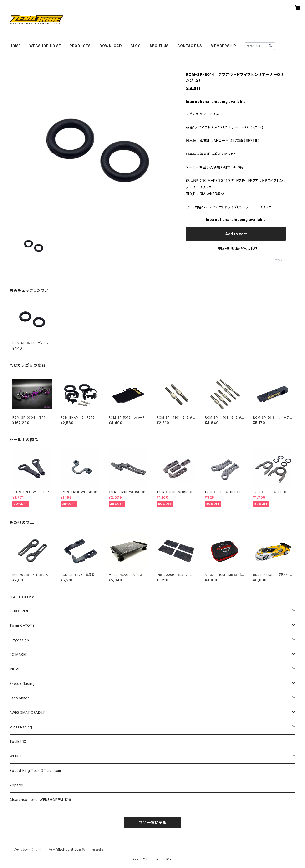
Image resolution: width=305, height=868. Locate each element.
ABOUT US (159, 46)
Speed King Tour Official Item (35, 771)
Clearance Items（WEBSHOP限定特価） (41, 800)
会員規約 (99, 850)
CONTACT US (190, 46)
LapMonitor (19, 698)
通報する (280, 260)
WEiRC (15, 756)
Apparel (16, 785)
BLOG (136, 46)
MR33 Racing (21, 727)
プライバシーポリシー (27, 850)
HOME (15, 46)
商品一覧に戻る (152, 823)
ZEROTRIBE (19, 611)
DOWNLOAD (111, 46)
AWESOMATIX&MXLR (28, 713)
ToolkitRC (18, 742)
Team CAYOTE (22, 625)
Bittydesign (19, 640)
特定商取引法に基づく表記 (67, 850)
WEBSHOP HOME (45, 46)
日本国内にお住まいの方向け (236, 248)
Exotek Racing (22, 683)
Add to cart (236, 234)
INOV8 (15, 669)
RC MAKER (19, 654)
